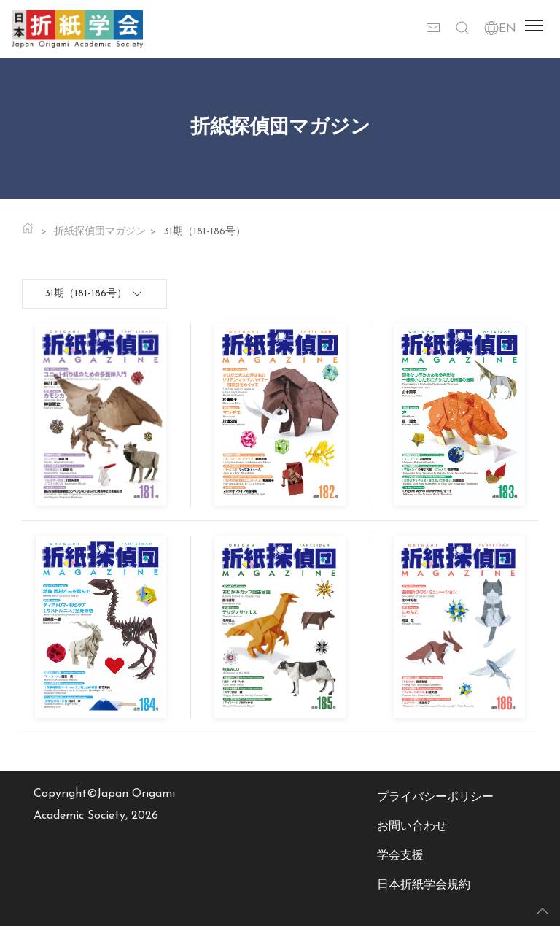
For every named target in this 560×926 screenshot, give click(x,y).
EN (500, 29)
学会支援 (400, 856)
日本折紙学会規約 (424, 885)
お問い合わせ (412, 827)
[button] (462, 29)
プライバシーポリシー (435, 798)
